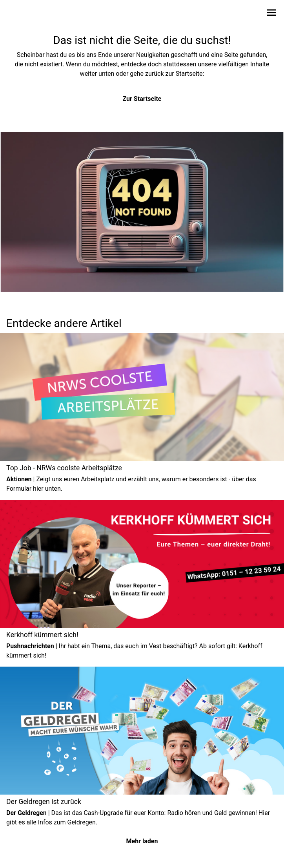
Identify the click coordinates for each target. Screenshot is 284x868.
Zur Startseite (142, 99)
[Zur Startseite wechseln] (25, 14)
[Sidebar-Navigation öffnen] (271, 14)
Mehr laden (142, 841)
